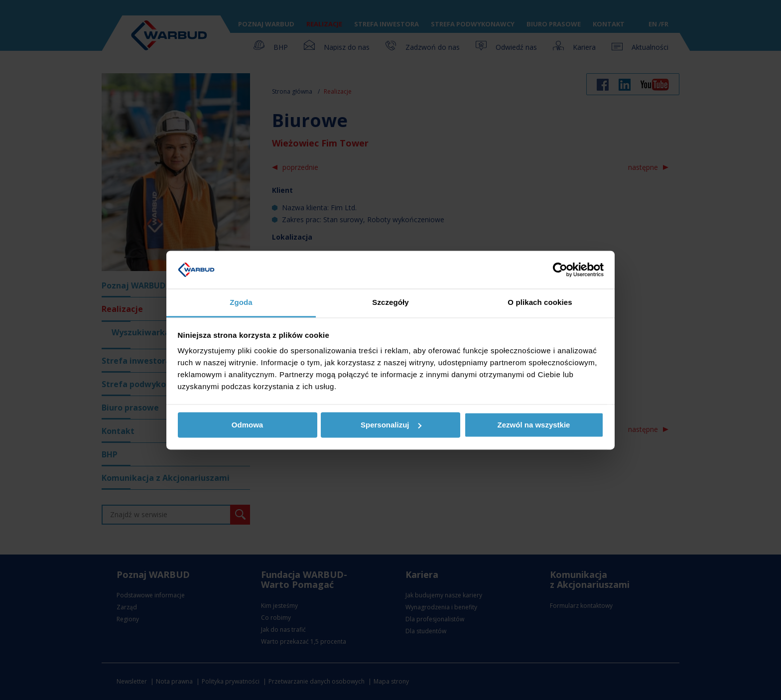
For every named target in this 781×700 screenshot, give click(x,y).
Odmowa (247, 425)
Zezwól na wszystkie (534, 425)
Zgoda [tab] (241, 303)
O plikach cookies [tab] (540, 303)
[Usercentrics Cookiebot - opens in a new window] (560, 270)
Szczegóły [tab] (390, 303)
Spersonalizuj (391, 425)
